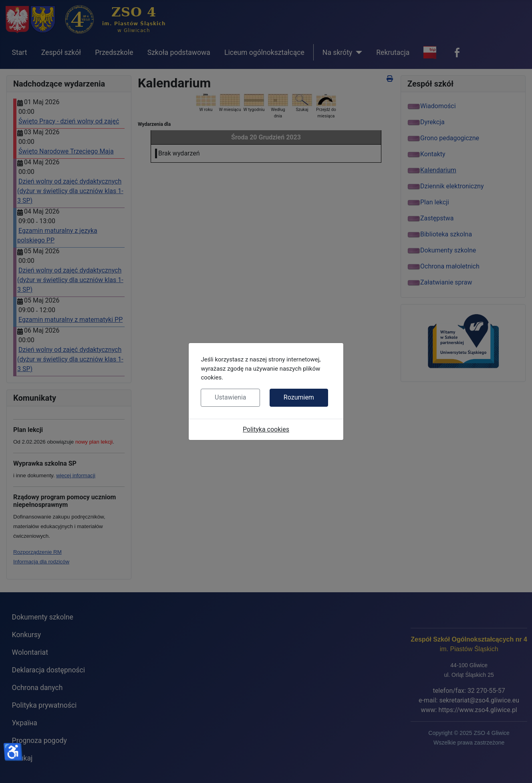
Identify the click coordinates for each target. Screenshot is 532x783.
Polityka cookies (266, 429)
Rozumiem (299, 397)
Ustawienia (230, 397)
